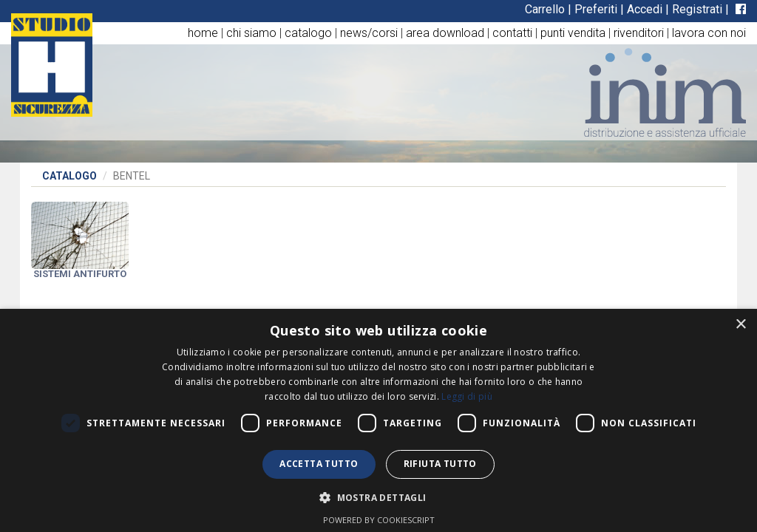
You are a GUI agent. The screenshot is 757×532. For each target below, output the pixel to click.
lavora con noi (709, 33)
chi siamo (251, 33)
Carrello (545, 9)
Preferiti (596, 9)
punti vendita (573, 33)
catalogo (308, 33)
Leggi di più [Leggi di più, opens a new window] (467, 396)
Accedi (645, 9)
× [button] (740, 325)
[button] (378, 497)
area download (445, 33)
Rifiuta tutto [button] (440, 464)
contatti (512, 33)
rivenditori (639, 33)
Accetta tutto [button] (319, 464)
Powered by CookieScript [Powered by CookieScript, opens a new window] (379, 520)
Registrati (697, 9)
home (203, 33)
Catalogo (69, 176)
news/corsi (369, 33)
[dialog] (378, 420)
